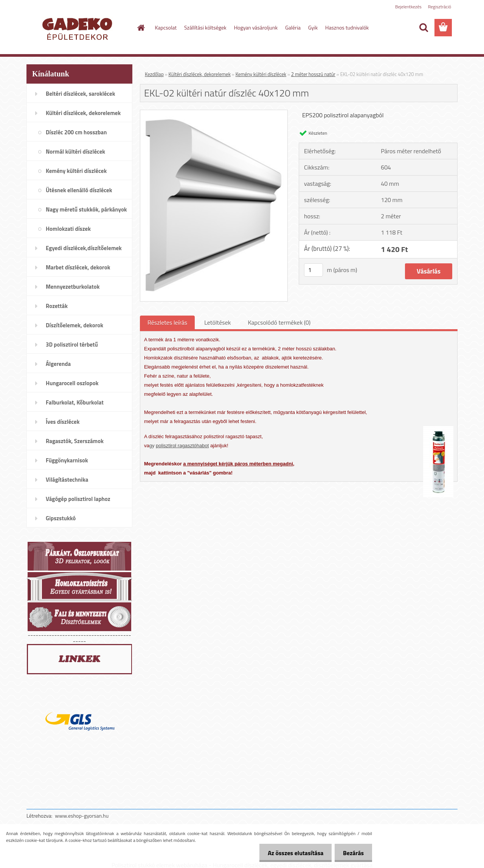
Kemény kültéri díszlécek (261, 74)
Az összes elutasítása (292, 853)
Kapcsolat (166, 27)
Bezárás (352, 853)
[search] (423, 28)
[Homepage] (141, 28)
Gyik (313, 27)
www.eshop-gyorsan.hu (82, 816)
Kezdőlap (154, 74)
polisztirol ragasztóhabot (182, 446)
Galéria (293, 27)
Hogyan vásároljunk (256, 27)
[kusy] (313, 270)
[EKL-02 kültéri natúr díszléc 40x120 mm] (214, 113)
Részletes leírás (167, 322)
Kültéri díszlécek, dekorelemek (200, 74)
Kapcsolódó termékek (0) (279, 322)
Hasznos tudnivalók (347, 27)
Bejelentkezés (408, 7)
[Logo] (78, 28)
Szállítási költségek (205, 27)
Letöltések (217, 322)
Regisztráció (440, 7)
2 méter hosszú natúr (313, 74)
